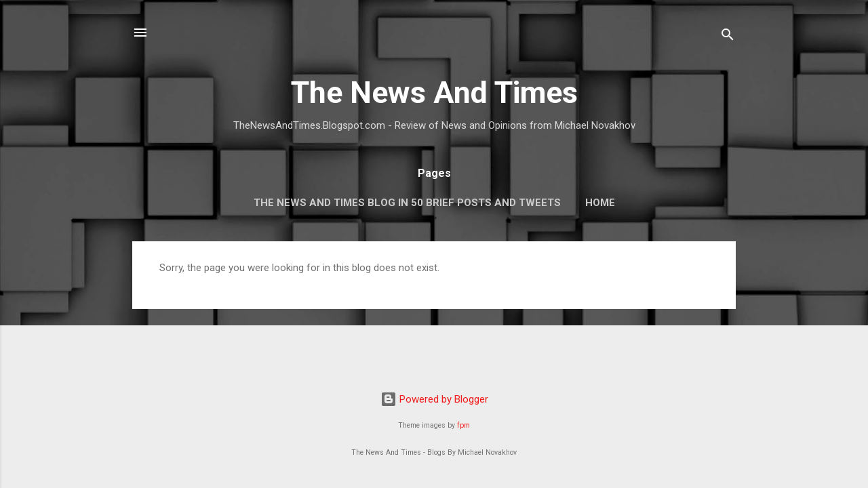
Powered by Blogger (434, 399)
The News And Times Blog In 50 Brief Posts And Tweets (407, 203)
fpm (463, 425)
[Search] (728, 37)
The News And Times (434, 93)
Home (600, 203)
